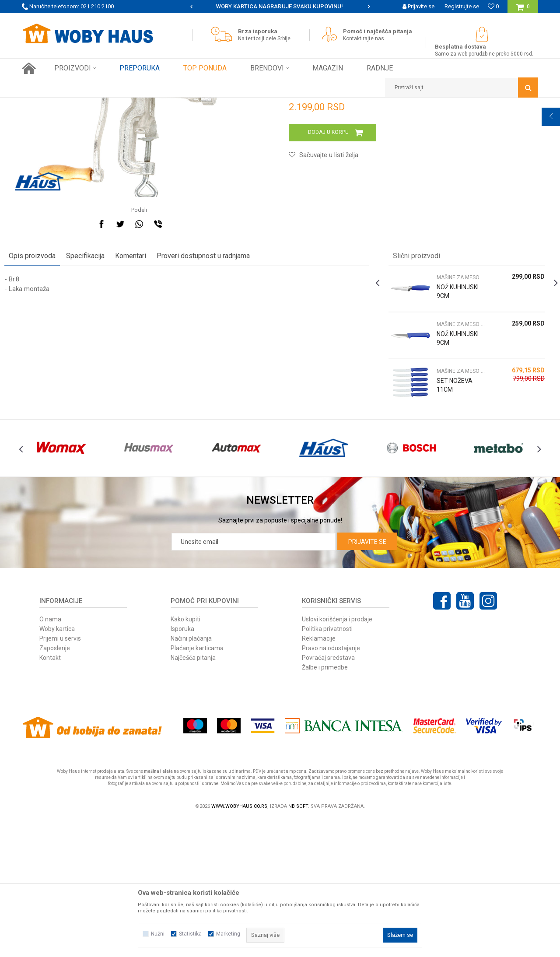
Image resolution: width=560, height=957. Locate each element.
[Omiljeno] (493, 6)
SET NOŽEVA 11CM (449, 502)
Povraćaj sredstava (328, 795)
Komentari (148, 373)
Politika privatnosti (327, 766)
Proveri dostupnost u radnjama (221, 373)
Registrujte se (462, 6)
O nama (50, 756)
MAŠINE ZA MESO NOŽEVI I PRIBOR (177, 104)
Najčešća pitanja (193, 795)
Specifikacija (103, 373)
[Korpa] (523, 10)
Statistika (190, 934)
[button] (462, 88)
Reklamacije (319, 775)
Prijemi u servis (60, 775)
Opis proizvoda (50, 373)
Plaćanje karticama (197, 785)
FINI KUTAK (115, 104)
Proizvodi (84, 104)
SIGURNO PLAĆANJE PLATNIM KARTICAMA (279, 6)
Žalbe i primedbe (325, 804)
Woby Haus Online (44, 104)
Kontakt (50, 795)
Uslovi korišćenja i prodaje (337, 756)
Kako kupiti (185, 756)
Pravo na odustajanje (331, 785)
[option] (280, 7)
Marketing (228, 934)
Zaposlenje (55, 785)
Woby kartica (57, 766)
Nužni (158, 934)
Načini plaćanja (191, 775)
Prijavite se (367, 679)
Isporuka (182, 766)
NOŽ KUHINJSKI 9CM (445, 413)
